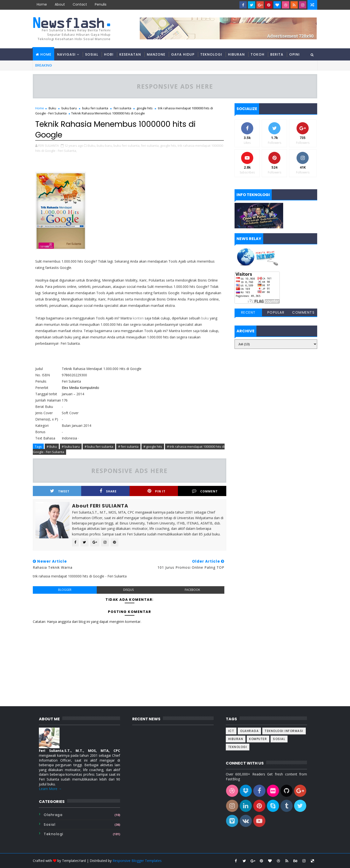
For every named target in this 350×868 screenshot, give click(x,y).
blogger (65, 590)
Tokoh (258, 54)
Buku (52, 108)
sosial (50, 825)
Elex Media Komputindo (81, 388)
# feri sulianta (128, 447)
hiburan (236, 739)
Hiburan (236, 54)
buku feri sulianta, (127, 146)
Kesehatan (130, 54)
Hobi (109, 54)
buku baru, (105, 146)
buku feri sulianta (95, 108)
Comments (303, 312)
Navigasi (66, 54)
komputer (258, 739)
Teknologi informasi (284, 731)
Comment (205, 491)
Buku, (92, 146)
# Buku (52, 447)
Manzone (156, 54)
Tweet (60, 491)
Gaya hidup (183, 54)
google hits (145, 108)
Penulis (101, 4)
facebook (192, 590)
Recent (248, 312)
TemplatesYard (74, 861)
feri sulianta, (150, 146)
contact (80, 4)
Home (42, 4)
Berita (277, 54)
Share (108, 491)
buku (205, 318)
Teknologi (211, 54)
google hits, (169, 146)
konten (138, 318)
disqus (128, 590)
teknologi (54, 834)
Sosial (92, 54)
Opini (294, 54)
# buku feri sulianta (99, 447)
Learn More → (50, 789)
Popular (276, 312)
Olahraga (53, 815)
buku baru (69, 108)
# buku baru (71, 447)
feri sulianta (122, 108)
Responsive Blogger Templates (137, 861)
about (60, 4)
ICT (231, 731)
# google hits (153, 447)
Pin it (157, 491)
